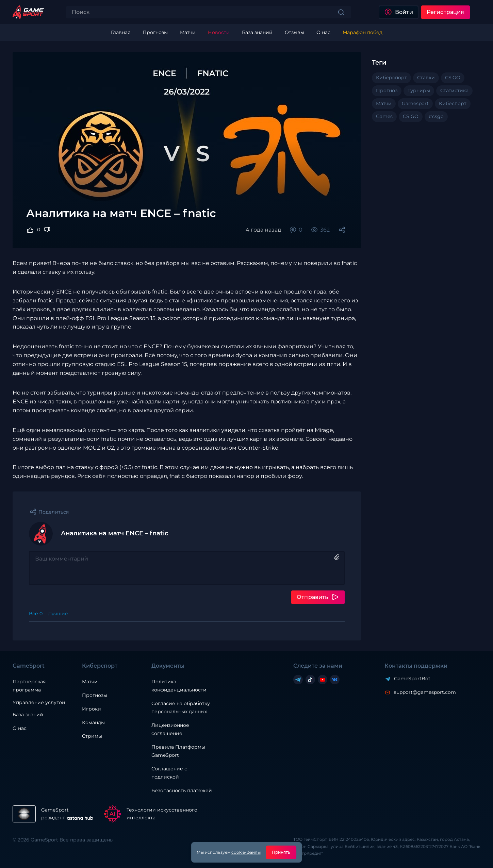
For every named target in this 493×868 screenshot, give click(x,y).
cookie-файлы (246, 852)
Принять (281, 852)
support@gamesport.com (425, 692)
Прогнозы (95, 695)
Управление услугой (39, 703)
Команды (93, 722)
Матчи (90, 682)
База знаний (28, 715)
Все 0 (36, 614)
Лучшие (58, 614)
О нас (20, 728)
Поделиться (54, 512)
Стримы (92, 736)
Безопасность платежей (182, 790)
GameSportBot (412, 679)
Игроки (92, 709)
